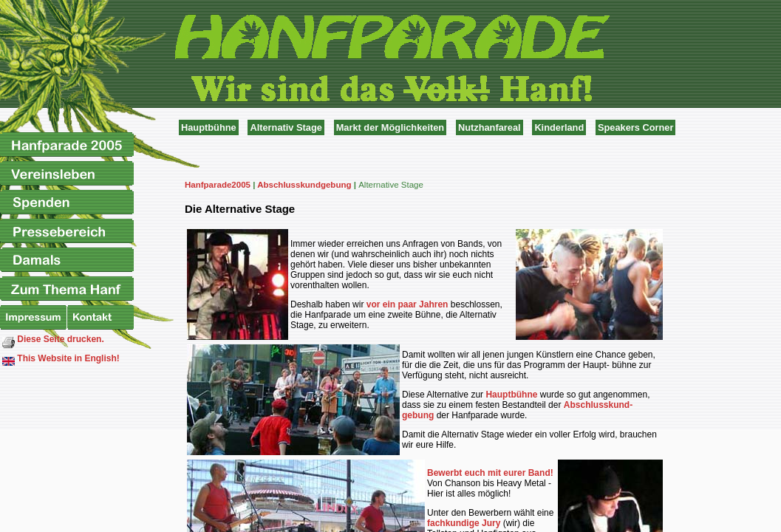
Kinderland (559, 127)
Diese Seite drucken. (53, 341)
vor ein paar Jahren (407, 304)
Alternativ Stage (286, 127)
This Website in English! (61, 359)
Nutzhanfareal (490, 127)
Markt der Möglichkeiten (390, 127)
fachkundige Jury (464, 523)
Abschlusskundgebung (304, 185)
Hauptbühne (209, 127)
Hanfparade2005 (218, 185)
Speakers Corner (635, 127)
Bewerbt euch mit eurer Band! (490, 473)
